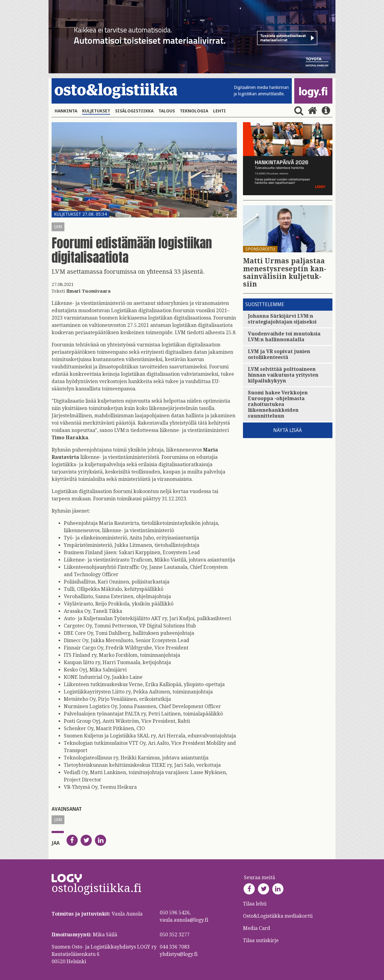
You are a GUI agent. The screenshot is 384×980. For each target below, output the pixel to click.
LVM (58, 227)
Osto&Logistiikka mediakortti (278, 916)
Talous (167, 111)
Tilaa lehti (255, 904)
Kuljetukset (96, 111)
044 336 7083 (175, 947)
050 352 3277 (175, 935)
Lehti (219, 111)
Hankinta (66, 111)
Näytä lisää (288, 430)
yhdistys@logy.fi (179, 954)
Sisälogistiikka (134, 111)
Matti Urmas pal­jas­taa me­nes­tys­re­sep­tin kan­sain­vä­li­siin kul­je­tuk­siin (285, 273)
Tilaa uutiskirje (261, 940)
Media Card (257, 928)
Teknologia (194, 111)
